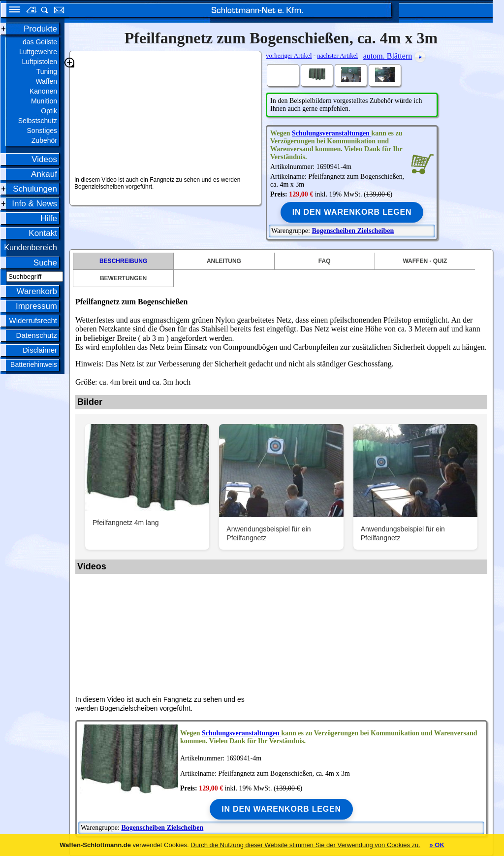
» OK (437, 845)
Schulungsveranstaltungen (331, 133)
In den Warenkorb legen (352, 212)
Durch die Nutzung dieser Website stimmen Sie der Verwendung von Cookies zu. (305, 845)
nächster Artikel (337, 55)
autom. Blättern (388, 56)
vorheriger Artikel (289, 55)
